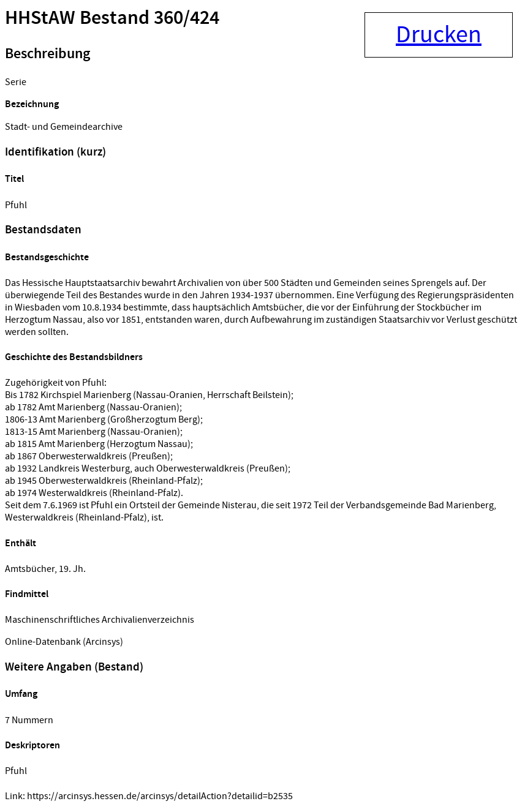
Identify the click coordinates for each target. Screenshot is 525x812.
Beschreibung (47, 54)
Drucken (439, 35)
